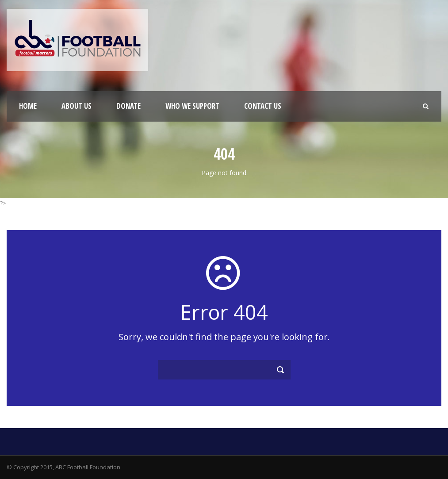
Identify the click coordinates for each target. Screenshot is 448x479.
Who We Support (192, 106)
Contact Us (263, 106)
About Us (77, 106)
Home (28, 106)
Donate (128, 106)
